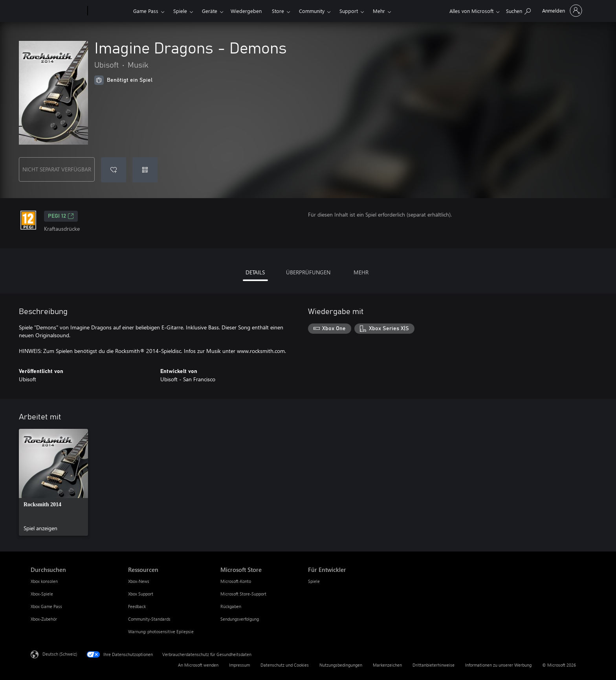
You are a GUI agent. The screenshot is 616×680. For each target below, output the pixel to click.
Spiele (180, 11)
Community (312, 11)
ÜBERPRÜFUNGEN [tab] (308, 272)
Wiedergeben (246, 11)
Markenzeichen (387, 665)
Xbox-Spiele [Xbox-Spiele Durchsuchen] (42, 594)
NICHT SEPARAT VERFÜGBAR (57, 169)
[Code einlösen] (145, 170)
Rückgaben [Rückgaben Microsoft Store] (231, 606)
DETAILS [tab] (255, 272)
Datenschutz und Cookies (285, 665)
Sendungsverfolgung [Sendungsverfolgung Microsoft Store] (240, 619)
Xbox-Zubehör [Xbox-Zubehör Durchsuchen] (44, 619)
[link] (53, 482)
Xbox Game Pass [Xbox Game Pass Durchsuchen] (46, 606)
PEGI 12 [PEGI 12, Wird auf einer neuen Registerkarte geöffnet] (61, 216)
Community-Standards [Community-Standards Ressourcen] (149, 619)
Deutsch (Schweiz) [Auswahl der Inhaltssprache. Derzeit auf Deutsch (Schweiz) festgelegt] (60, 654)
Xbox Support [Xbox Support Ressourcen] (141, 594)
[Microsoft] (58, 11)
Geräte (210, 11)
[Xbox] (109, 11)
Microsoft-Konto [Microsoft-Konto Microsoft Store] (236, 581)
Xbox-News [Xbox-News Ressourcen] (139, 581)
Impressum (239, 665)
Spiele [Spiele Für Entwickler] (314, 581)
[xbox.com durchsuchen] (518, 10)
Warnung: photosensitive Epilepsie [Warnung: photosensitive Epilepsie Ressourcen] (161, 631)
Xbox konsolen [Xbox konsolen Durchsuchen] (44, 581)
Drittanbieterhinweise (434, 665)
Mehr (379, 11)
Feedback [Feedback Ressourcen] (137, 606)
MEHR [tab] (361, 272)
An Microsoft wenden (198, 665)
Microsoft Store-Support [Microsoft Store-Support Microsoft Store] (243, 594)
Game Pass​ (146, 11)
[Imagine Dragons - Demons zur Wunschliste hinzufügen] (114, 170)
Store (278, 11)
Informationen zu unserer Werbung (498, 665)
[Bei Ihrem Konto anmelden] (561, 11)
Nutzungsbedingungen (341, 665)
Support (349, 11)
